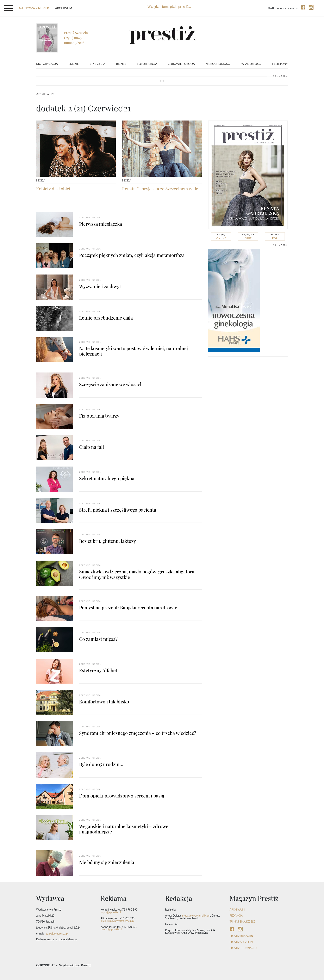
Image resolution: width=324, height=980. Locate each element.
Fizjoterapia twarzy (99, 416)
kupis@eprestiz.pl (111, 912)
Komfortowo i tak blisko (104, 702)
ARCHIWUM (237, 910)
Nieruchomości (218, 64)
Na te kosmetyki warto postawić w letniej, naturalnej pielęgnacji (133, 351)
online (221, 236)
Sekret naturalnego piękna (107, 478)
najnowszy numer (34, 8)
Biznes (121, 64)
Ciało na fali (92, 447)
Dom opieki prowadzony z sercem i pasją (122, 796)
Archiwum (64, 8)
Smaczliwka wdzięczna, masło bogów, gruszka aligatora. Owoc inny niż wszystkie (137, 574)
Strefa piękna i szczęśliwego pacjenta (118, 510)
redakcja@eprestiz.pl (57, 933)
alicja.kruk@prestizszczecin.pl (117, 921)
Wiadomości (251, 64)
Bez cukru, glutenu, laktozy (107, 541)
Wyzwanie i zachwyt (100, 286)
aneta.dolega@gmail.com (196, 916)
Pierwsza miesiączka (101, 224)
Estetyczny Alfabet (98, 670)
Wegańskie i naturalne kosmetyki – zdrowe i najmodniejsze (124, 829)
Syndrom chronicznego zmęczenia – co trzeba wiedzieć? (138, 733)
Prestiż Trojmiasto (243, 948)
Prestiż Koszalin (241, 936)
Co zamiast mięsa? (98, 639)
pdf (275, 236)
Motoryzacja (47, 64)
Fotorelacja (147, 64)
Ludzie (74, 64)
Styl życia (97, 64)
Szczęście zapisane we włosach (111, 384)
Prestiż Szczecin (241, 942)
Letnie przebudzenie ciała (106, 318)
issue (248, 236)
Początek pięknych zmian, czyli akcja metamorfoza (132, 255)
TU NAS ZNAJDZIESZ (242, 922)
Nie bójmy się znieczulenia (107, 862)
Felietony (280, 64)
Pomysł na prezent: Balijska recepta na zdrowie (128, 608)
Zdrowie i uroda (181, 64)
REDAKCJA (236, 916)
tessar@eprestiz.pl (111, 929)
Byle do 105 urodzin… (101, 764)
